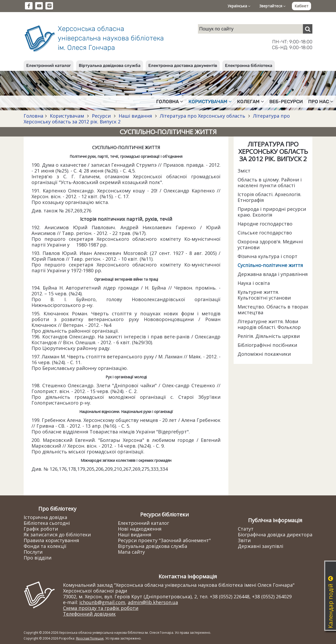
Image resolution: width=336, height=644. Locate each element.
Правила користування (51, 540)
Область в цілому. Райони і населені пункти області (270, 182)
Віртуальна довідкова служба (110, 66)
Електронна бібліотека (249, 66)
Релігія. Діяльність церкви (269, 336)
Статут (246, 529)
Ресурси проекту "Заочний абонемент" (164, 540)
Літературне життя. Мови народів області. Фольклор (269, 324)
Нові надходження (140, 529)
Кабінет (301, 6)
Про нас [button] (321, 102)
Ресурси (101, 116)
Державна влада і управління (273, 274)
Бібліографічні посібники (267, 345)
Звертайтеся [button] (272, 6)
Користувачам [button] (210, 102)
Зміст (244, 171)
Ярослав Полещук (90, 638)
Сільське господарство (265, 233)
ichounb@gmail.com (102, 602)
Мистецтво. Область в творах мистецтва (273, 310)
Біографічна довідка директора (275, 535)
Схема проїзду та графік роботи (101, 608)
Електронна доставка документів (183, 66)
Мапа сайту (131, 552)
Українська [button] (239, 6)
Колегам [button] (251, 102)
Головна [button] (170, 102)
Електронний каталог (49, 66)
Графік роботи (41, 529)
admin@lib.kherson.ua (153, 602)
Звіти (244, 540)
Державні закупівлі (261, 546)
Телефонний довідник (89, 614)
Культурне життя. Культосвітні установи (264, 295)
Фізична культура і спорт (267, 256)
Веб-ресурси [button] (286, 102)
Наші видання (135, 116)
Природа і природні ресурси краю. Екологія (272, 212)
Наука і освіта (254, 283)
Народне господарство (265, 224)
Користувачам (67, 116)
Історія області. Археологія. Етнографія (269, 197)
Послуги (33, 552)
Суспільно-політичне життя (270, 265)
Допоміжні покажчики (264, 354)
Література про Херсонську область (203, 116)
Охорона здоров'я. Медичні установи (270, 244)
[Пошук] (308, 29)
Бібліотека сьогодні (47, 523)
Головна (33, 116)
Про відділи (38, 558)
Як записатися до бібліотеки (57, 535)
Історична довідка (45, 517)
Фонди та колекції (45, 546)
